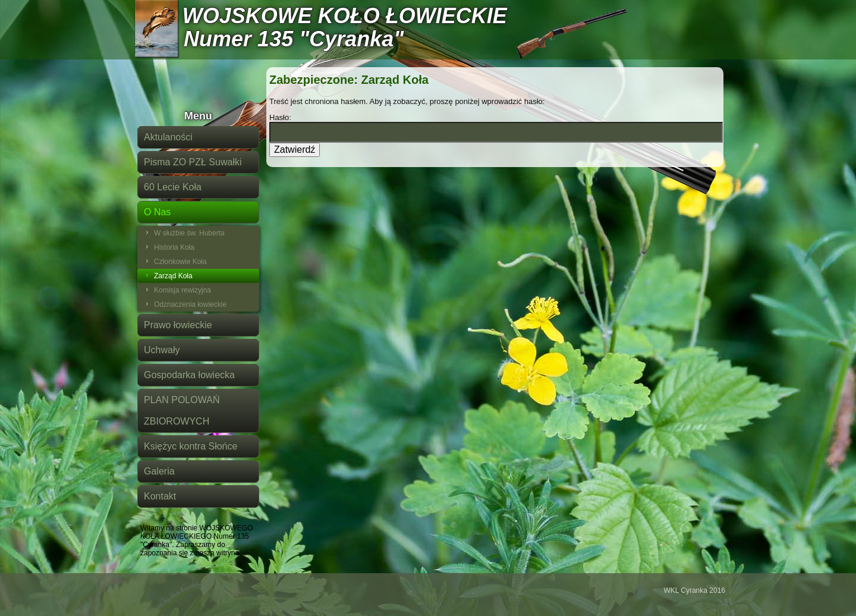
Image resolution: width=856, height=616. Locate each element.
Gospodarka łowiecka (189, 375)
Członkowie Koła (180, 262)
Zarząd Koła (173, 276)
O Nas (157, 212)
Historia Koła (174, 247)
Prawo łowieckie (178, 325)
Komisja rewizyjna (182, 290)
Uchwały (162, 350)
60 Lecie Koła (173, 187)
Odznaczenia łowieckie (190, 304)
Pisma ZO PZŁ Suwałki (193, 162)
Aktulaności (168, 137)
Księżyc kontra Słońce (191, 446)
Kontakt (160, 496)
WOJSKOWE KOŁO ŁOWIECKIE (345, 16)
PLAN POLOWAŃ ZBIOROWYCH (182, 411)
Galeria (159, 471)
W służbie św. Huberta (189, 233)
